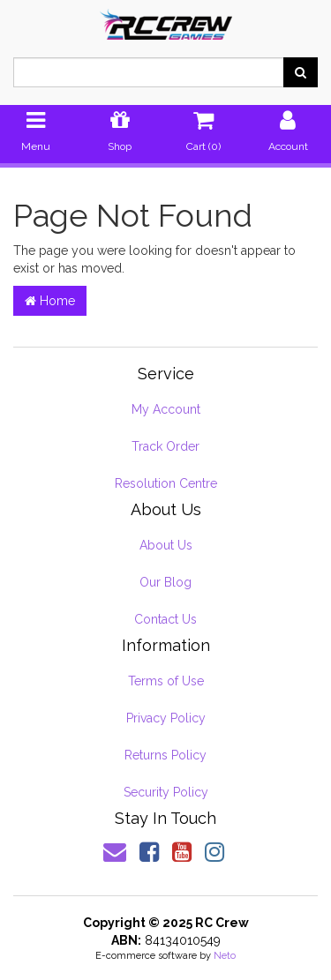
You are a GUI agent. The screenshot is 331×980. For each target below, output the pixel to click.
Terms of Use (166, 681)
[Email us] (115, 852)
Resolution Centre (166, 483)
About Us (166, 545)
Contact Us (165, 619)
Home (50, 301)
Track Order (165, 446)
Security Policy (166, 792)
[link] (149, 852)
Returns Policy (165, 755)
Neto (225, 956)
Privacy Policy (166, 718)
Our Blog (165, 582)
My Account (166, 409)
